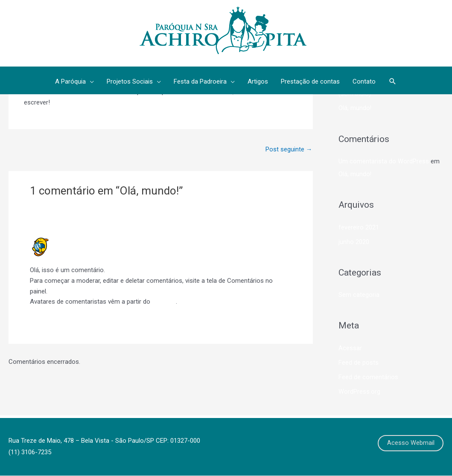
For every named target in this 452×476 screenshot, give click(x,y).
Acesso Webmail (410, 443)
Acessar (350, 348)
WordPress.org (359, 391)
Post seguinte (289, 149)
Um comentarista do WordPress (106, 241)
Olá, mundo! (355, 108)
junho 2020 (354, 242)
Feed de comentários (368, 377)
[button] (393, 82)
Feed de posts (359, 363)
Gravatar (164, 302)
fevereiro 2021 (359, 227)
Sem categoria (359, 295)
